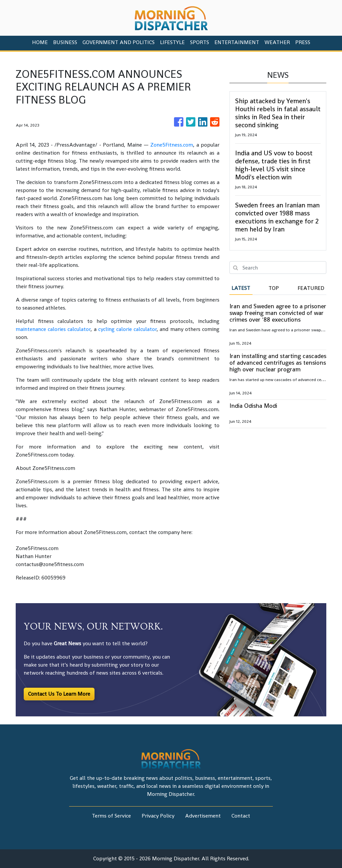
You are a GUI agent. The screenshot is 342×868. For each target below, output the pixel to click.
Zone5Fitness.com (172, 145)
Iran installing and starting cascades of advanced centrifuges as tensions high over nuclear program (278, 363)
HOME (40, 42)
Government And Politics (119, 42)
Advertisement (203, 816)
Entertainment (237, 42)
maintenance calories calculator (53, 329)
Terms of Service (111, 816)
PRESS (303, 42)
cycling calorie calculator (127, 329)
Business (65, 42)
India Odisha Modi (253, 406)
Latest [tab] (241, 288)
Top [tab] (274, 288)
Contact (241, 816)
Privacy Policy (158, 816)
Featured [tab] (311, 288)
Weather (277, 42)
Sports (200, 42)
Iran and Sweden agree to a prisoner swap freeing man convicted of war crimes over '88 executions (278, 313)
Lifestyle (172, 42)
